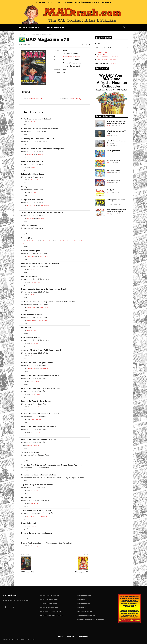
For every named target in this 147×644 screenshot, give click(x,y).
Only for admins (26, 583)
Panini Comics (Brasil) (71, 57)
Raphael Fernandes (36, 99)
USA (108, 135)
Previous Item (103, 52)
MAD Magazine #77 (82, 565)
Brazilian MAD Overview (107, 59)
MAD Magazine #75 (27, 565)
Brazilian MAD (28, 34)
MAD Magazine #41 (113, 170)
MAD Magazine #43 (113, 151)
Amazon (112, 63)
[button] (125, 27)
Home (21, 34)
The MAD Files (111, 190)
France (109, 126)
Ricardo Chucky (75, 99)
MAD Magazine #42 (113, 161)
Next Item (101, 54)
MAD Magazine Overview (107, 57)
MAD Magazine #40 (113, 180)
